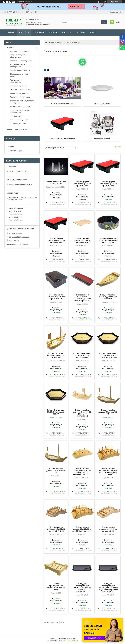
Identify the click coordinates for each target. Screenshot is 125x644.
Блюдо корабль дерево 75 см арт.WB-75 (56, 471)
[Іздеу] (104, 22)
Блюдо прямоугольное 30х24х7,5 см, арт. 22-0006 (56, 587)
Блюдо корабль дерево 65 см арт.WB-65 (108, 412)
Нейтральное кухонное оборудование (19, 56)
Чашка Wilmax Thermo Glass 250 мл (56, 183)
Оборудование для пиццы (20, 70)
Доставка (80, 33)
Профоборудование (18, 124)
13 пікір (103, 2)
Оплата (93, 33)
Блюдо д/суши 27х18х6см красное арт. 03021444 (108, 184)
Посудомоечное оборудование (16, 81)
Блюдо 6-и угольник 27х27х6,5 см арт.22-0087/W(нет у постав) (108, 355)
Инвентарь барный (102, 139)
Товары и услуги (55, 43)
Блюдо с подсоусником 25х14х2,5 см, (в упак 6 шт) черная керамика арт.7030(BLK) (108, 588)
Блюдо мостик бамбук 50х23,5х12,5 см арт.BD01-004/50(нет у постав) (82, 472)
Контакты (67, 33)
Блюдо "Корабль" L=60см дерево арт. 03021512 (56, 355)
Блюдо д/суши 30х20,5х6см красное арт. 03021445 (56, 240)
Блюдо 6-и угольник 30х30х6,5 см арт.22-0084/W (56, 412)
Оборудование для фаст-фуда (20, 75)
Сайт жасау (20, 2)
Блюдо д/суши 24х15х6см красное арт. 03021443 (82, 184)
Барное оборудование (19, 86)
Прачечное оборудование (20, 97)
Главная (10, 33)
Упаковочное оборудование (21, 107)
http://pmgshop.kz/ (16, 233)
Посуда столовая (102, 103)
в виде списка (120, 148)
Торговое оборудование (19, 93)
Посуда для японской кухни (63, 139)
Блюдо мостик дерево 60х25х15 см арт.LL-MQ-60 (108, 529)
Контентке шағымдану (71, 641)
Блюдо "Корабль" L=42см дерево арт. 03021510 (108, 297)
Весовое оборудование (19, 120)
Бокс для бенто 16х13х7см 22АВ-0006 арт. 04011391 (56, 297)
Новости (53, 33)
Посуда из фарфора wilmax (63, 103)
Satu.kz (73, 638)
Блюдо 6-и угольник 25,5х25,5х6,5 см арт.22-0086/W (82, 355)
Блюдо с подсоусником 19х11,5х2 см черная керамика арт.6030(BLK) (82, 588)
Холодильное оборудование (21, 61)
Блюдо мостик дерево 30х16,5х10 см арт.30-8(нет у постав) (82, 529)
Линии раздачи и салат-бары (21, 90)
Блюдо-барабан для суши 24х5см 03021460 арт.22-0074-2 (108, 240)
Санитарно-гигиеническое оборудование (20, 111)
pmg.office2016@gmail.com (19, 237)
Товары (22, 33)
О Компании (39, 33)
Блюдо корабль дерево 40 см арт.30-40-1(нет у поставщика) (82, 413)
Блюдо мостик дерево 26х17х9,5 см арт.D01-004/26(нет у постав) (108, 472)
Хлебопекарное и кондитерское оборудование (22, 102)
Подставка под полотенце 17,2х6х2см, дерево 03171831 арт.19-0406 (82, 298)
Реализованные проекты (17, 129)
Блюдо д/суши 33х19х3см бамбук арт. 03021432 (82, 240)
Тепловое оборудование (19, 51)
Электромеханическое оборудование (18, 66)
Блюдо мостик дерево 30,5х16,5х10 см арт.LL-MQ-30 (56, 529)
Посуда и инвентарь (18, 116)
